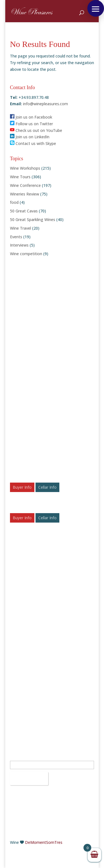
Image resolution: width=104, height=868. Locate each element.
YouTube (21, 716)
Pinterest (21, 710)
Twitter (19, 690)
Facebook (21, 683)
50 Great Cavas (24, 211)
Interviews (19, 245)
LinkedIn (20, 703)
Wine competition (26, 254)
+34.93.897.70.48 (34, 650)
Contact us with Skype (33, 143)
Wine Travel (21, 228)
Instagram (22, 697)
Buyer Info (22, 487)
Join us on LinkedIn (30, 137)
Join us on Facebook (31, 117)
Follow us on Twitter (31, 124)
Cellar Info (47, 487)
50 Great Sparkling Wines (33, 219)
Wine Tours (20, 177)
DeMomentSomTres (44, 842)
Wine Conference (25, 185)
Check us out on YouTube (36, 130)
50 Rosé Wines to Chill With (35, 614)
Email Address (24, 757)
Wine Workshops (25, 168)
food (14, 202)
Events (16, 237)
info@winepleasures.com (45, 104)
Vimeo (18, 723)
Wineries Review (25, 194)
